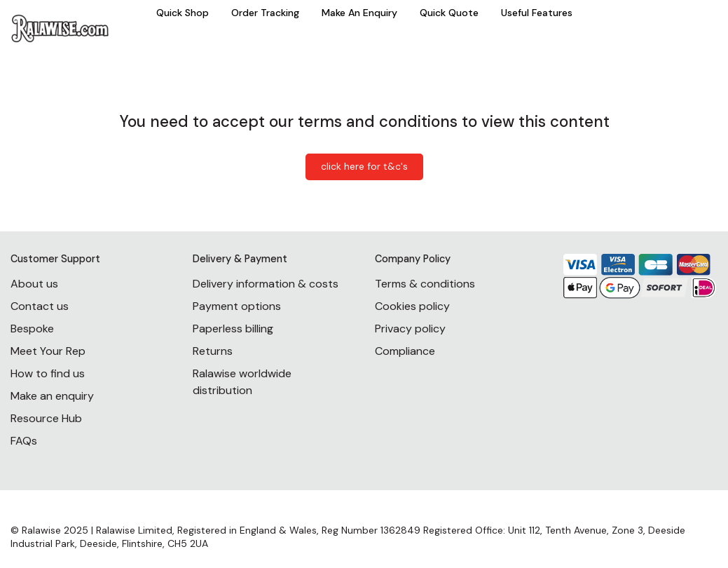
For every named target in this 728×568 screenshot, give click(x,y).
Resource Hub (46, 418)
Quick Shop (183, 13)
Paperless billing (233, 329)
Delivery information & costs (266, 284)
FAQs (24, 441)
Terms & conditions (425, 284)
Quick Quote (449, 13)
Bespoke (32, 329)
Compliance (405, 351)
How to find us (48, 373)
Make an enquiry (52, 396)
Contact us (40, 306)
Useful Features (537, 13)
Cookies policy (412, 306)
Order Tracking (265, 13)
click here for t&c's (364, 166)
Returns (213, 351)
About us (34, 284)
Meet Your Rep (48, 351)
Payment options (237, 306)
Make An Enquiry (359, 13)
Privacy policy (410, 329)
